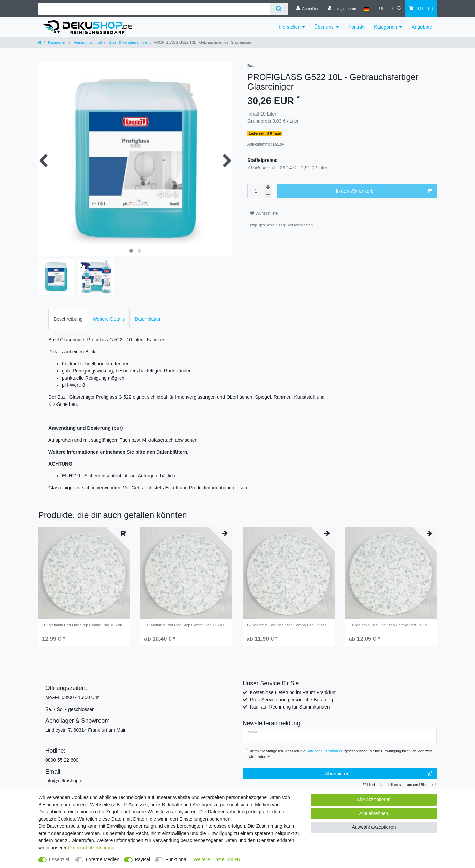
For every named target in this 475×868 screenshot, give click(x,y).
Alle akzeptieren (374, 800)
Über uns (324, 27)
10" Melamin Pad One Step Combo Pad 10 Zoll (82, 625)
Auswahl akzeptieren (374, 827)
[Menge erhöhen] (268, 187)
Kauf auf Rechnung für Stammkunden (290, 707)
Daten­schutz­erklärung (91, 848)
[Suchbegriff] (154, 9)
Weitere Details (109, 319)
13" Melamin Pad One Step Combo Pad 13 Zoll (388, 625)
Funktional (176, 859)
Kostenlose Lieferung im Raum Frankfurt (293, 692)
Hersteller (289, 27)
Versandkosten (300, 225)
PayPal (142, 859)
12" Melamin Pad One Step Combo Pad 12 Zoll (286, 625)
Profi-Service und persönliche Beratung (291, 700)
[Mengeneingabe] (256, 191)
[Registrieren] (342, 9)
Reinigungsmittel (87, 42)
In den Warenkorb (384, 191)
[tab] (68, 319)
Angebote (422, 27)
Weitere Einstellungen (217, 859)
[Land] (366, 9)
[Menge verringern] (268, 195)
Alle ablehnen (374, 813)
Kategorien (385, 27)
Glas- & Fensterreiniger (128, 42)
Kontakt (356, 27)
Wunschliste (264, 213)
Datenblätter (148, 319)
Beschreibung (68, 319)
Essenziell (60, 859)
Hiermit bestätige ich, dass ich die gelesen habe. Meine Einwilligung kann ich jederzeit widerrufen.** (340, 754)
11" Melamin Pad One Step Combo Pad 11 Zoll (184, 625)
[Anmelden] (308, 9)
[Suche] (279, 9)
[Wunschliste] (397, 9)
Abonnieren (378, 774)
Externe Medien (103, 859)
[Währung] (381, 9)
